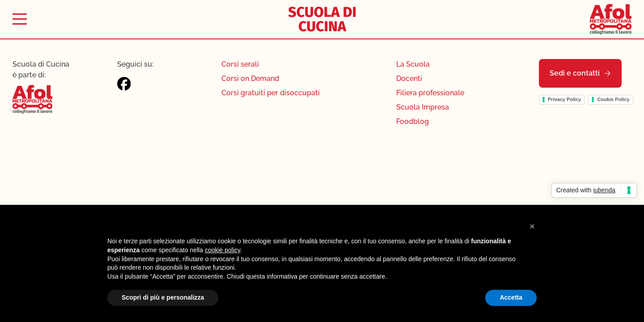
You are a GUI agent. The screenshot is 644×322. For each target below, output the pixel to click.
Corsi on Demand (250, 78)
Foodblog (413, 121)
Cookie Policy (613, 99)
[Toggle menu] (20, 19)
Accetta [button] (511, 297)
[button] (532, 226)
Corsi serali (240, 64)
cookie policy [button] (222, 250)
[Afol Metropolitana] (611, 19)
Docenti (409, 78)
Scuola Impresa (423, 107)
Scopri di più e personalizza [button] (163, 297)
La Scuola (413, 64)
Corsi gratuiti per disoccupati (271, 93)
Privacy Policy (565, 99)
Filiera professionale (430, 93)
